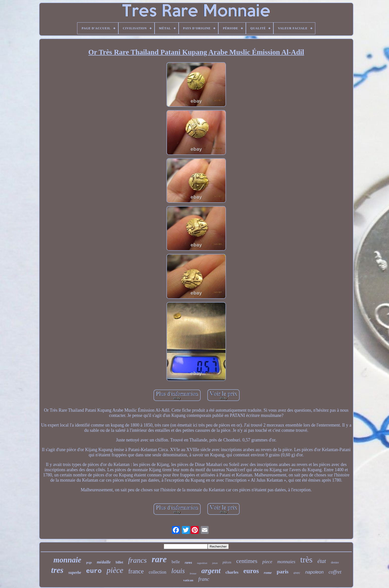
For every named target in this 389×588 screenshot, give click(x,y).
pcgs (89, 562)
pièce (115, 570)
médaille (104, 562)
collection (157, 572)
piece (267, 562)
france (136, 571)
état (322, 561)
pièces (227, 562)
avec (297, 573)
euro (94, 571)
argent (211, 571)
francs (138, 560)
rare (159, 559)
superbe (75, 573)
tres (57, 570)
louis (178, 571)
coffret (335, 572)
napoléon (202, 563)
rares (188, 563)
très (306, 560)
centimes (247, 561)
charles (232, 572)
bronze (193, 573)
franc (204, 579)
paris (283, 572)
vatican (188, 580)
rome (268, 573)
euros (251, 571)
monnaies (286, 562)
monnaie (67, 560)
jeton (215, 563)
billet (119, 562)
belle (176, 562)
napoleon (314, 572)
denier (335, 562)
